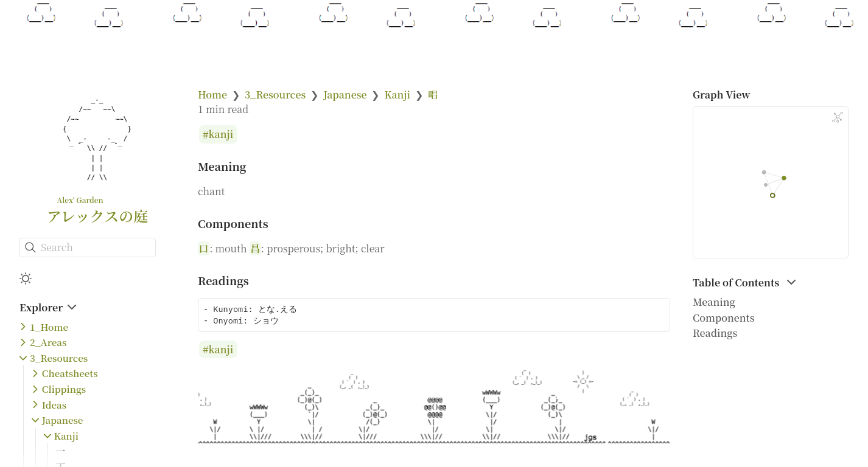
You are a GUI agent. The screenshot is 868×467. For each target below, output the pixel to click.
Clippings (64, 389)
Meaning (714, 302)
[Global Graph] (838, 117)
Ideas (54, 405)
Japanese (63, 420)
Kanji (66, 436)
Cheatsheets (70, 373)
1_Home (49, 327)
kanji (221, 135)
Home (212, 95)
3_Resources (59, 358)
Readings (715, 333)
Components (724, 318)
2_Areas (48, 342)
